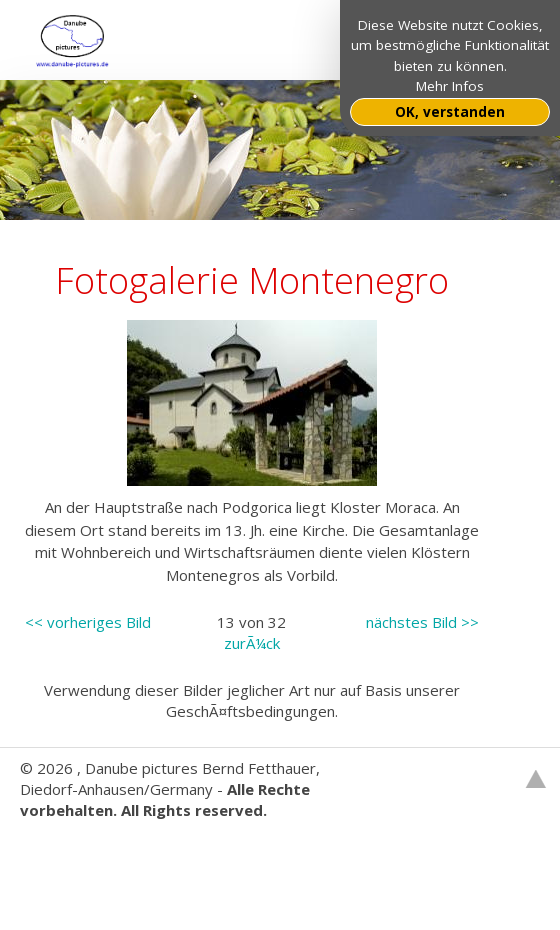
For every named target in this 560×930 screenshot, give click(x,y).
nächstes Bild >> (422, 622)
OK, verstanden (450, 112)
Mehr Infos (450, 86)
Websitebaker (68, 852)
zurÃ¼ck (252, 643)
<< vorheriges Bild (88, 622)
